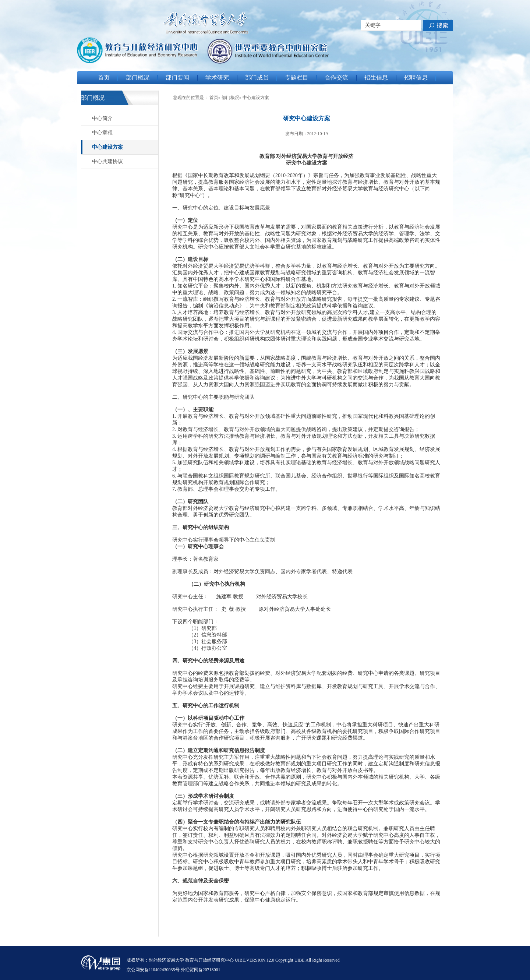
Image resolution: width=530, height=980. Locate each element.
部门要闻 (177, 77)
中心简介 (102, 118)
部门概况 (138, 77)
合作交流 (336, 77)
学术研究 (217, 77)
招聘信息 (416, 77)
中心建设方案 (107, 147)
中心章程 (102, 133)
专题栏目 (297, 77)
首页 (104, 77)
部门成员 (257, 77)
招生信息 (376, 77)
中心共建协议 (107, 161)
